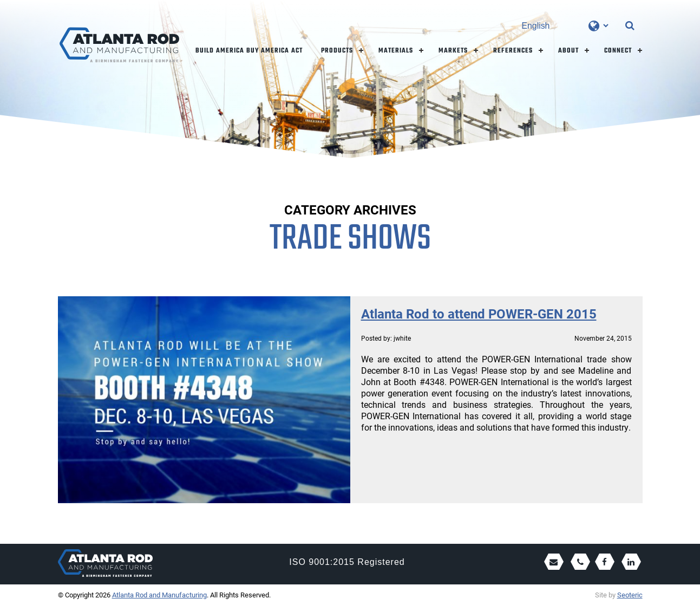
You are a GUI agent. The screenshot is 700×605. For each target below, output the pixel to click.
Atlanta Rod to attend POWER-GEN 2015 (479, 314)
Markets (453, 51)
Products (337, 51)
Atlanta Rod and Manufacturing (159, 595)
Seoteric (630, 595)
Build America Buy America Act (249, 51)
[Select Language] (565, 26)
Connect (618, 51)
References (513, 51)
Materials (396, 51)
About (568, 51)
